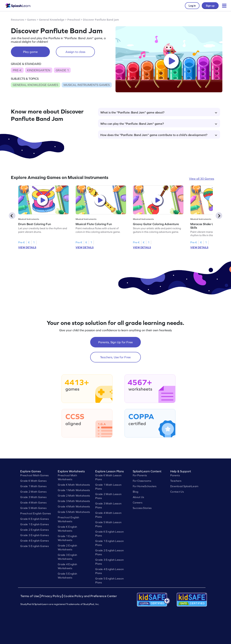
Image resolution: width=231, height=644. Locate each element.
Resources (18, 20)
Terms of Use (30, 596)
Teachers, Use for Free (115, 357)
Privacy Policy (51, 596)
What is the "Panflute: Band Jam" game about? (159, 112)
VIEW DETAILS (27, 247)
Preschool (74, 20)
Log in (192, 6)
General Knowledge (52, 20)
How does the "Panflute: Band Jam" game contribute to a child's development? (159, 135)
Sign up (210, 6)
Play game (30, 52)
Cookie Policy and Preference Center (90, 596)
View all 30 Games (202, 179)
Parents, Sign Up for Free (115, 342)
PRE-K (17, 70)
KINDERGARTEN (39, 70)
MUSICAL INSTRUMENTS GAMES (87, 85)
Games (32, 20)
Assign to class (75, 52)
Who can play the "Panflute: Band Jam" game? (159, 124)
